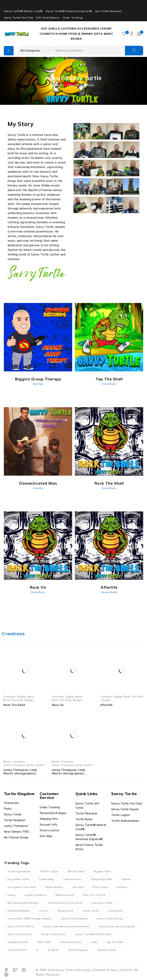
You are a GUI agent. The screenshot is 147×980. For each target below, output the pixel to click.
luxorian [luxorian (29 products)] (122, 887)
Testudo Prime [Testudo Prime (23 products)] (17, 950)
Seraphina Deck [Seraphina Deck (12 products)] (18, 942)
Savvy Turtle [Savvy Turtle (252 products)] (91, 911)
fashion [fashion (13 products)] (126, 879)
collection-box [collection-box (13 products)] (72, 879)
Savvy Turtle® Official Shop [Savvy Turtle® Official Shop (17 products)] (93, 934)
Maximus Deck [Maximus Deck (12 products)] (65, 895)
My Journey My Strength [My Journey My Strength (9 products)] (23, 903)
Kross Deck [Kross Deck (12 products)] (100, 887)
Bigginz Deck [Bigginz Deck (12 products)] (102, 871)
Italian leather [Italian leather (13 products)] (54, 887)
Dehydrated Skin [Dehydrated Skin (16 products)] (102, 879)
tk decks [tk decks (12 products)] (53, 950)
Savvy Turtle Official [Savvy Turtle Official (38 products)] (21, 926)
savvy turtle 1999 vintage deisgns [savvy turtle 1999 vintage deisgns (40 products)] (30, 918)
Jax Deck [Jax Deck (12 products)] (78, 887)
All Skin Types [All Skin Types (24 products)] (49, 871)
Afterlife (106, 705)
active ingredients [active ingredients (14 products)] (19, 871)
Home (57, 85)
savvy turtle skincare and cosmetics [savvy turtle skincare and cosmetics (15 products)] (66, 926)
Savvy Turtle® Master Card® (23, 11)
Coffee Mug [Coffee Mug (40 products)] (46, 879)
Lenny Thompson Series (19, 765)
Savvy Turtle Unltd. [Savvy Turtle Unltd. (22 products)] (54, 934)
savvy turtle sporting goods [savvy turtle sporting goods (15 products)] (117, 926)
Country (38, 488)
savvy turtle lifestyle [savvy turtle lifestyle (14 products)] (110, 918)
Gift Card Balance (48, 18)
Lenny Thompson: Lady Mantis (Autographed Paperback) (69, 773)
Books (7, 761)
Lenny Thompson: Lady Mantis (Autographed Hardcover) (20, 773)
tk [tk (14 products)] (37, 950)
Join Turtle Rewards (109, 11)
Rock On (58, 705)
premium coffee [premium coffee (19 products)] (102, 903)
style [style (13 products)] (94, 942)
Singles (29, 700)
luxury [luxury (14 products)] (11, 895)
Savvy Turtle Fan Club (18, 18)
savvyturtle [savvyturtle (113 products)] (115, 911)
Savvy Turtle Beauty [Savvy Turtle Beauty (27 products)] (74, 918)
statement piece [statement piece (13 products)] (71, 942)
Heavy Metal (109, 592)
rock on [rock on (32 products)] (44, 911)
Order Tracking (73, 18)
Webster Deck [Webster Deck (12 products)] (107, 950)
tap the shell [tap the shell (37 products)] (115, 942)
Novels (40, 765)
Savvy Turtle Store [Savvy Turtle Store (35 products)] (20, 934)
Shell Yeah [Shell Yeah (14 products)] (44, 942)
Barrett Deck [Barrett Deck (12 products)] (76, 871)
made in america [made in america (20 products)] (35, 895)
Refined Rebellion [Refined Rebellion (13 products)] (19, 911)
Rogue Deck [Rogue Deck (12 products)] (66, 911)
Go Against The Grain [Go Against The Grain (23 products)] (22, 887)
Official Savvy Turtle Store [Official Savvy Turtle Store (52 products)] (65, 903)
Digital (21, 696)
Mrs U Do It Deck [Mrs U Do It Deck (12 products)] (94, 895)
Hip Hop (38, 384)
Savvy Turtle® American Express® (69, 11)
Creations (10, 696)
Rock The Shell (13, 700)
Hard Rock (109, 384)
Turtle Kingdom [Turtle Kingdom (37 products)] (78, 950)
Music (31, 696)
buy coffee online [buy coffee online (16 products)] (19, 879)
